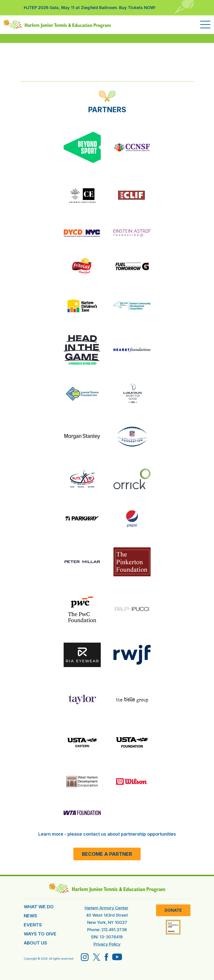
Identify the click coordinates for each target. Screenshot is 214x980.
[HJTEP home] (57, 24)
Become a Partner (107, 854)
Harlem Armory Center (107, 908)
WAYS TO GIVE (40, 934)
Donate (173, 910)
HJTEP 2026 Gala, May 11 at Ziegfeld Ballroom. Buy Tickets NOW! (90, 8)
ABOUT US (35, 943)
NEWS (30, 916)
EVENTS (33, 925)
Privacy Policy (107, 944)
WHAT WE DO (39, 907)
